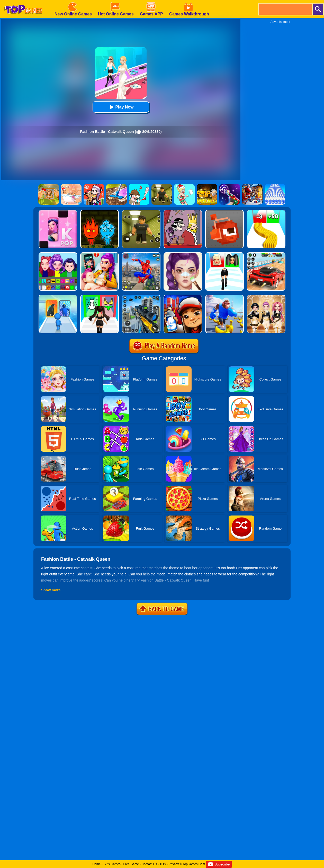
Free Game (131, 864)
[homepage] (23, 2)
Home (96, 864)
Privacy (174, 864)
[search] (285, 9)
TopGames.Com (194, 864)
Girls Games (112, 864)
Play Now (121, 107)
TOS (163, 864)
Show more (51, 590)
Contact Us (149, 864)
